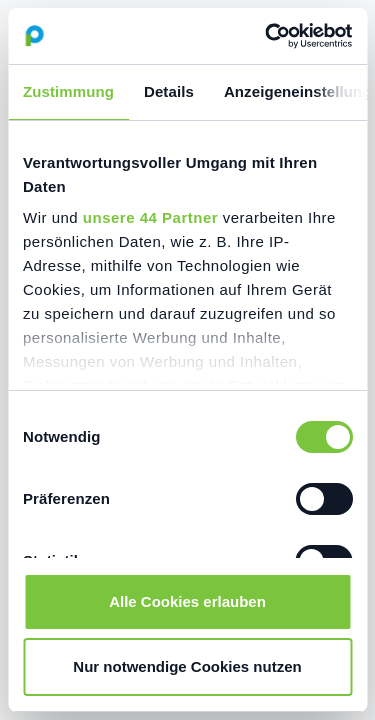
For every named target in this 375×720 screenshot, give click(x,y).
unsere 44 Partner (150, 217)
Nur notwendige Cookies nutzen (187, 666)
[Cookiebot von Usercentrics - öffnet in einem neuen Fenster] (267, 36)
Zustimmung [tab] (68, 91)
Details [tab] (169, 91)
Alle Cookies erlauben (187, 601)
